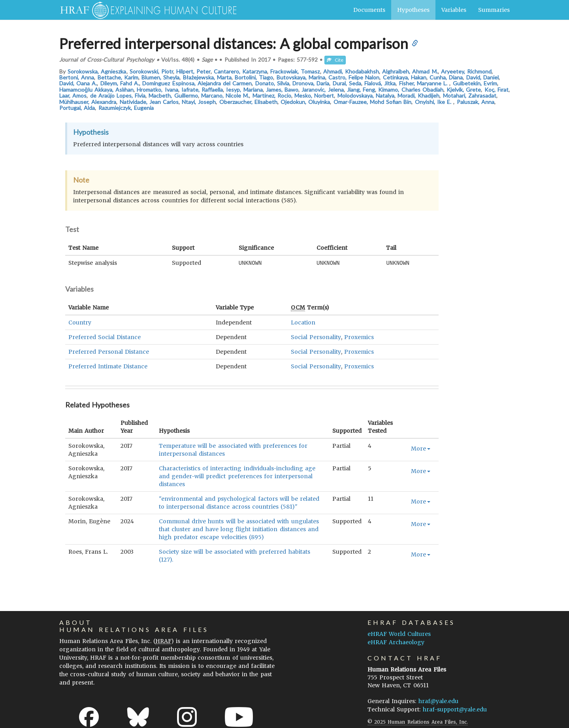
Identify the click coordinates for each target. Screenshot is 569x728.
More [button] (421, 448)
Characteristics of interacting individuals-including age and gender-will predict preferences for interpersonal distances (237, 476)
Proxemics (359, 337)
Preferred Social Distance (105, 337)
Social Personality (316, 337)
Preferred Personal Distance (109, 351)
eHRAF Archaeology (396, 642)
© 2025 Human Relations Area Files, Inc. (418, 721)
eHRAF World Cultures (399, 634)
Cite (335, 60)
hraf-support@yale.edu (455, 709)
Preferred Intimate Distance (108, 366)
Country (80, 322)
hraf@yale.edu (438, 701)
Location (303, 322)
